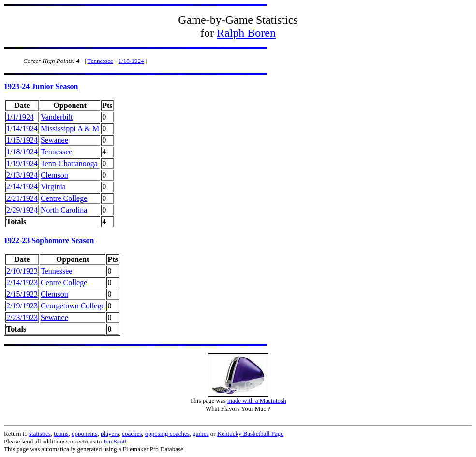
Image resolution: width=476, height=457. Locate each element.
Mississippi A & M (70, 129)
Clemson (54, 175)
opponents (84, 434)
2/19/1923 (22, 306)
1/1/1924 (20, 117)
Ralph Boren (246, 33)
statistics (40, 434)
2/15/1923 (22, 294)
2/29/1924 (22, 210)
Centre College (64, 198)
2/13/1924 (22, 175)
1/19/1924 (22, 163)
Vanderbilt (57, 117)
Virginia (53, 187)
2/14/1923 (22, 282)
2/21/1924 (22, 198)
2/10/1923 (22, 271)
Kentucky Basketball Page (250, 434)
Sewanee (54, 140)
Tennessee (100, 61)
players (110, 434)
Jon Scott (115, 441)
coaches (132, 434)
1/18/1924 (131, 61)
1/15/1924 (22, 140)
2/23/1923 (22, 317)
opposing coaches (167, 434)
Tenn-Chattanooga (69, 163)
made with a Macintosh (257, 401)
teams (61, 434)
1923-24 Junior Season (41, 86)
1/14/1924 (22, 129)
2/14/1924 (22, 187)
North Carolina (64, 210)
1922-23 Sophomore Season (49, 240)
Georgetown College (73, 306)
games (201, 434)
